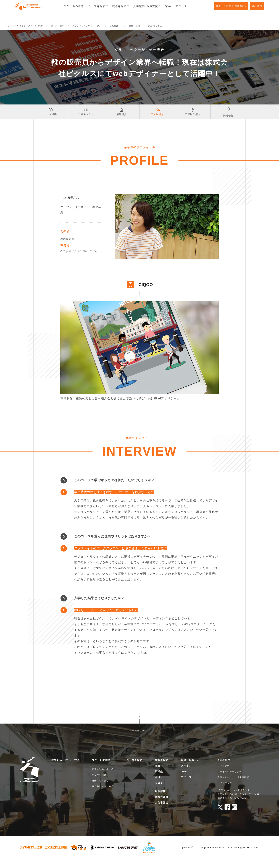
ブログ (159, 792)
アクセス (186, 786)
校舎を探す (162, 769)
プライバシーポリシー (230, 781)
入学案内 (186, 775)
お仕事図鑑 (162, 811)
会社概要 (222, 769)
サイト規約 (223, 775)
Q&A (184, 780)
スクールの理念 (101, 769)
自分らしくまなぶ (102, 789)
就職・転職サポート (193, 769)
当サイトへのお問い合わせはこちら (237, 803)
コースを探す (134, 769)
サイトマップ (225, 792)
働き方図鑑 (162, 806)
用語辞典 (160, 800)
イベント (160, 786)
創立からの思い (100, 784)
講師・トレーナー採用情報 (232, 786)
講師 (158, 775)
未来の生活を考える (103, 778)
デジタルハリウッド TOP (65, 769)
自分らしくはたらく (103, 795)
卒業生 (159, 780)
